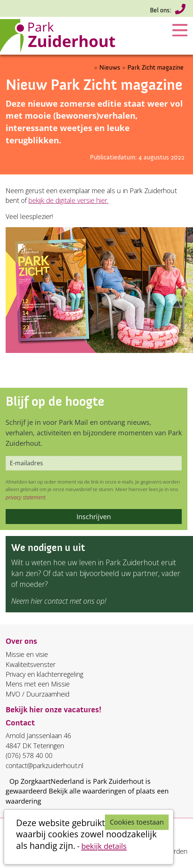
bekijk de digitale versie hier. (68, 200)
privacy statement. (26, 497)
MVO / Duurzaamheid (37, 694)
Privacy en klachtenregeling (44, 674)
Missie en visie (27, 654)
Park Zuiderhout (118, 781)
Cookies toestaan (137, 822)
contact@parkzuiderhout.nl (45, 765)
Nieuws (110, 68)
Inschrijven (94, 517)
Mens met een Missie (38, 684)
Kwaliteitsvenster (31, 664)
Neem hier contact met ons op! (59, 601)
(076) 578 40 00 (180, 10)
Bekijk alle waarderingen (87, 791)
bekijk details (104, 846)
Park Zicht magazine (156, 68)
